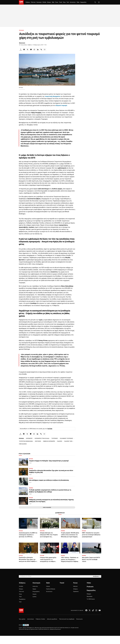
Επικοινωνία (79, 619)
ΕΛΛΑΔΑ (22, 30)
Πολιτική (33, 2)
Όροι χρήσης (22, 619)
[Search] (97, 576)
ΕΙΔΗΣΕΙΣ (60, 441)
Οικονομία (39, 2)
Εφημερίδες (83, 2)
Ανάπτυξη (35, 586)
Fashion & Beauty (51, 589)
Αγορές (35, 594)
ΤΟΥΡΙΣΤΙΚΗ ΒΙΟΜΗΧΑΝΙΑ (26, 441)
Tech (68, 2)
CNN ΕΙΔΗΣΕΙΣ (23, 444)
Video (78, 2)
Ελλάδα (44, 2)
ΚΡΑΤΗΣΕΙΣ (38, 441)
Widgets (89, 594)
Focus (57, 2)
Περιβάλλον (22, 599)
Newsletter (90, 596)
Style (53, 2)
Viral (20, 602)
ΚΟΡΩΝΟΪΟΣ (29, 438)
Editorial (75, 586)
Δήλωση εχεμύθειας (52, 619)
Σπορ (64, 2)
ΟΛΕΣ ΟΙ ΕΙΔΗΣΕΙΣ (47, 507)
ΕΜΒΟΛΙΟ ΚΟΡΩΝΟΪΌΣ (49, 441)
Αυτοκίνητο (73, 2)
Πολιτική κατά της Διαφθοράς (67, 619)
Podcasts (90, 587)
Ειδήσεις (28, 2)
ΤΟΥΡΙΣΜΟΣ (55, 438)
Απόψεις (75, 589)
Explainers (76, 591)
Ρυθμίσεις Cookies (40, 619)
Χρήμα (34, 589)
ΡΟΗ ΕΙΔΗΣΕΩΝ (25, 454)
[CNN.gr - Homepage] (21, 2)
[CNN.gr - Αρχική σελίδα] (21, 611)
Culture (48, 586)
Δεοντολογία (31, 619)
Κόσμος (49, 2)
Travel (61, 2)
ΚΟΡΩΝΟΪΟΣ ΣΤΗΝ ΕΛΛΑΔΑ (42, 438)
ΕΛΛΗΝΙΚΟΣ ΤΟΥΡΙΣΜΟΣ (66, 438)
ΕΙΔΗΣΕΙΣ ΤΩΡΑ (68, 441)
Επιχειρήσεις (36, 591)
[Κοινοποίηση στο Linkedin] (38, 50)
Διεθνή (34, 597)
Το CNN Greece (91, 599)
